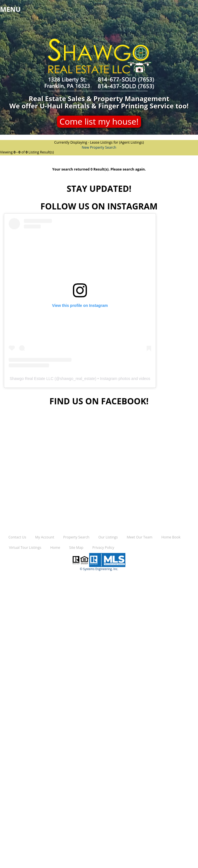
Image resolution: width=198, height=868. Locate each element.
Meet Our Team (140, 537)
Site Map (76, 548)
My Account (45, 537)
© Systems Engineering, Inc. (99, 569)
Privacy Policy (103, 548)
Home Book (171, 537)
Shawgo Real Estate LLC (31, 379)
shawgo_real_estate (77, 379)
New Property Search (99, 147)
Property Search (76, 537)
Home (55, 548)
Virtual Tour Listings (25, 548)
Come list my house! (99, 121)
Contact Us (17, 537)
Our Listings (108, 537)
